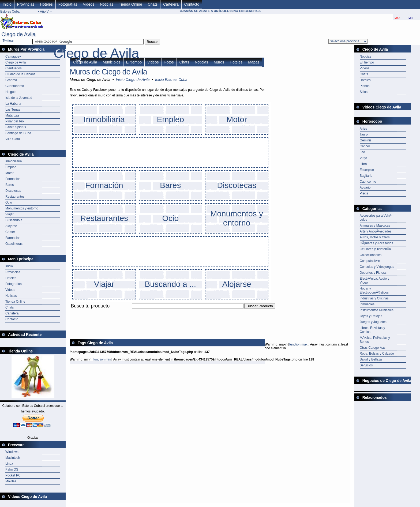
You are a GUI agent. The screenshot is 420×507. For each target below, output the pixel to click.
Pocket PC (13, 475)
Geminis (366, 140)
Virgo (363, 158)
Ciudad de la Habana (20, 74)
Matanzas (12, 115)
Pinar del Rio (15, 121)
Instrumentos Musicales (377, 310)
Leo (362, 152)
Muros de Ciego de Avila (108, 72)
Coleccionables (371, 255)
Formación (13, 179)
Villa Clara (13, 139)
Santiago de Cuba (18, 133)
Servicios (366, 365)
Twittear (8, 41)
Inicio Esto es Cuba (171, 80)
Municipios (112, 62)
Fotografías (68, 4)
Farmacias (13, 238)
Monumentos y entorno (22, 208)
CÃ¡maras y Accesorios (376, 243)
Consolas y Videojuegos (377, 267)
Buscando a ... (16, 220)
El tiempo (134, 62)
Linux (9, 464)
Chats (153, 4)
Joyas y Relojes (371, 316)
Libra (363, 164)
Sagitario (366, 176)
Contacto (192, 4)
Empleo (11, 167)
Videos (89, 4)
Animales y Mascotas (375, 226)
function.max (298, 344)
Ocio (9, 202)
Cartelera (171, 4)
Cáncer (365, 146)
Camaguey (13, 57)
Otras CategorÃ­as (373, 348)
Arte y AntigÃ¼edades (376, 231)
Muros (219, 62)
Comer (10, 232)
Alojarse (11, 226)
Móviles (11, 481)
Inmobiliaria (14, 161)
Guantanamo (15, 86)
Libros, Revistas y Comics (372, 330)
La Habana (13, 104)
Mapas (254, 62)
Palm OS (12, 470)
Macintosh (13, 458)
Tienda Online (131, 4)
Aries (363, 129)
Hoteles (46, 4)
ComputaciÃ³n (370, 261)
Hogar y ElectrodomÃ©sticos (374, 290)
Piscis (364, 193)
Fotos (169, 62)
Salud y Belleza (371, 359)
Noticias (107, 4)
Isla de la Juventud (19, 98)
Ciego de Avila (16, 62)
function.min (102, 359)
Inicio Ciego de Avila (133, 80)
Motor (10, 173)
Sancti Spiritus (16, 127)
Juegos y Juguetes (373, 322)
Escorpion (367, 170)
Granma (11, 80)
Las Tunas (13, 110)
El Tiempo (367, 62)
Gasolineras (14, 244)
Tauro (364, 134)
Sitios (364, 92)
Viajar (9, 214)
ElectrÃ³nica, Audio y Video (375, 281)
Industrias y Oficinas (374, 298)
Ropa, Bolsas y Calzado (377, 354)
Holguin (11, 92)
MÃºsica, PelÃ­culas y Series (375, 340)
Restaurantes (15, 197)
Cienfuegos (14, 68)
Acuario (365, 187)
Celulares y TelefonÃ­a (375, 249)
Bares (10, 185)
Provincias (26, 4)
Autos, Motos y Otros (375, 237)
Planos (365, 86)
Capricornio (368, 182)
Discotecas (13, 191)
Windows (12, 452)
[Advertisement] (167, 312)
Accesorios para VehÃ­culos (376, 218)
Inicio (7, 4)
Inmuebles (367, 304)
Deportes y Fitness (373, 273)
